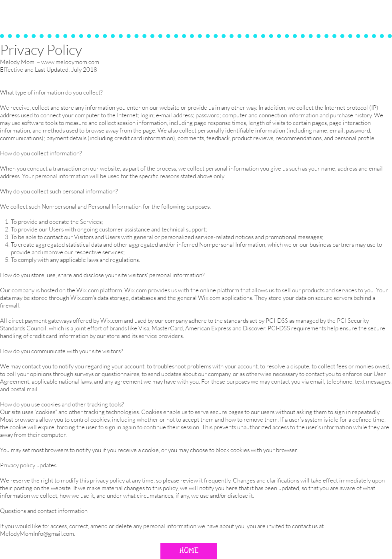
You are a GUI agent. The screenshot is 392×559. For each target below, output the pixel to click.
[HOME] (189, 551)
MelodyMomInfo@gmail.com (37, 534)
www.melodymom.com (70, 62)
